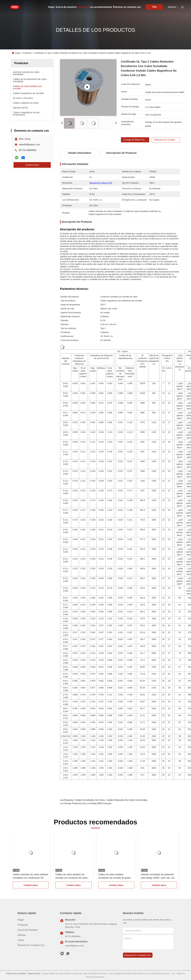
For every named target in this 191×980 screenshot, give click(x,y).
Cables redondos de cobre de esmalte (127, 800)
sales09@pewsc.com (30, 145)
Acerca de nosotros (66, 7)
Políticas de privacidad (16, 974)
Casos (21, 940)
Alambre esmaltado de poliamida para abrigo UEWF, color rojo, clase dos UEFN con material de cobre (159, 876)
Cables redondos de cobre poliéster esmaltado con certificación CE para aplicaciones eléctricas (31, 876)
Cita (154, 7)
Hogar (51, 7)
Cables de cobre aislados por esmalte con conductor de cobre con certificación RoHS (71, 876)
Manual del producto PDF (101, 183)
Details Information (80, 153)
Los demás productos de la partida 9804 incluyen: (86, 803)
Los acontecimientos (101, 7)
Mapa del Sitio (34, 974)
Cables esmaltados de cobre (90, 800)
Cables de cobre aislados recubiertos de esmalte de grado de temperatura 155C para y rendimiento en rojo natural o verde (116, 876)
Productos (83, 7)
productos (23, 925)
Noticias (22, 935)
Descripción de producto (121, 153)
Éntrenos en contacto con (127, 7)
